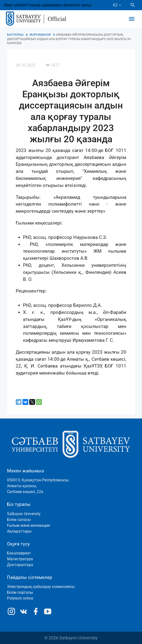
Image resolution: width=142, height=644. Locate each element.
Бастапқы (15, 35)
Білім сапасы (19, 520)
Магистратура (20, 559)
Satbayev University (24, 514)
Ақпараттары (19, 531)
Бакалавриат (19, 553)
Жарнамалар (40, 35)
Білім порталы (20, 592)
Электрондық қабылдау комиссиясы (41, 587)
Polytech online (20, 598)
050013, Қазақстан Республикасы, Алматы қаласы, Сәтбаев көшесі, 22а (38, 486)
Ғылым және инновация (29, 525)
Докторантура (20, 565)
